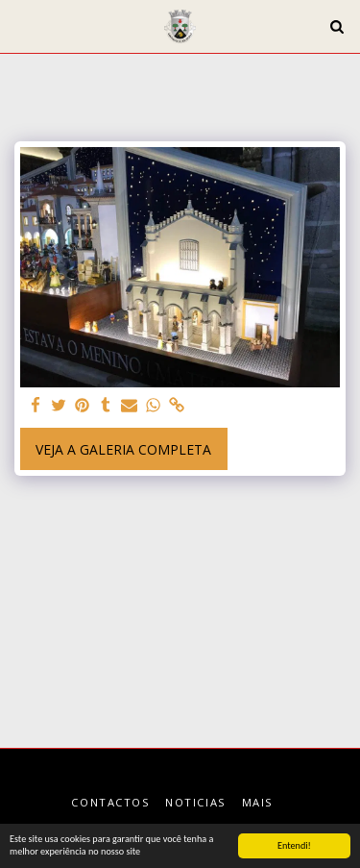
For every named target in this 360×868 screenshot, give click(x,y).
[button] (21, 25)
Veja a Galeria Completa (123, 449)
